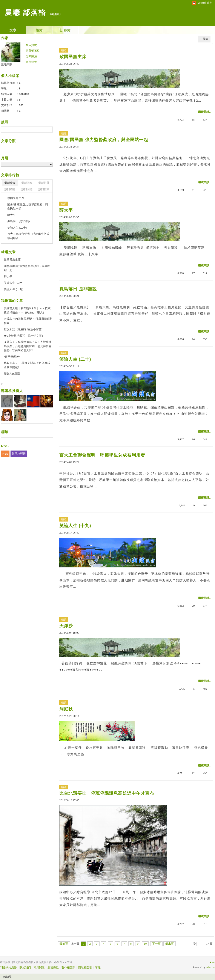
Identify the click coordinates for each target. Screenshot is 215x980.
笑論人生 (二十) (75, 359)
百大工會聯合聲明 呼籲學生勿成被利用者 (102, 455)
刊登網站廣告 (8, 967)
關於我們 (25, 967)
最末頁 (170, 944)
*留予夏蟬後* (12, 357)
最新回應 (27, 183)
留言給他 (31, 62)
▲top (212, 962)
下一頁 (156, 944)
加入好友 (31, 45)
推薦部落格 (33, 51)
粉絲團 (7, 977)
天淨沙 (66, 626)
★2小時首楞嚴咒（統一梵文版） (24, 336)
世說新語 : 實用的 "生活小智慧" (23, 329)
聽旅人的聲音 (12, 373)
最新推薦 (44, 183)
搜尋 (49, 130)
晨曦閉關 (7, 64)
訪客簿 (65, 30)
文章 (13, 30)
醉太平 (66, 210)
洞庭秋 (66, 709)
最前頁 (64, 944)
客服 (98, 967)
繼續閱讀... (205, 112)
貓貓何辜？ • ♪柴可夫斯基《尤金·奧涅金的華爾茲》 (27, 365)
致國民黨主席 (73, 57)
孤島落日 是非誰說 (78, 289)
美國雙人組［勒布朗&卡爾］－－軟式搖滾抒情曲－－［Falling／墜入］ (27, 310)
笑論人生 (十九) (75, 526)
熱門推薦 (44, 189)
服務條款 (53, 967)
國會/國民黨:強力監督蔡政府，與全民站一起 (104, 140)
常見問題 (39, 967)
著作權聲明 (68, 967)
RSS (5, 454)
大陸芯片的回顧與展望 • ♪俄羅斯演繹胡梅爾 (28, 321)
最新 (205, 39)
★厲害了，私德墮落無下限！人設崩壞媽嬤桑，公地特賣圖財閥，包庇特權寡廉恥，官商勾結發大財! (28, 346)
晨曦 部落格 (25, 12)
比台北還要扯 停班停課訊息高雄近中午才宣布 (107, 793)
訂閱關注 (31, 56)
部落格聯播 (19, 454)
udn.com (210, 967)
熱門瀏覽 (10, 189)
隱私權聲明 (85, 967)
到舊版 (55, 14)
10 (145, 944)
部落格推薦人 (12, 391)
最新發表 (10, 183)
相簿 (39, 30)
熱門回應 (27, 189)
